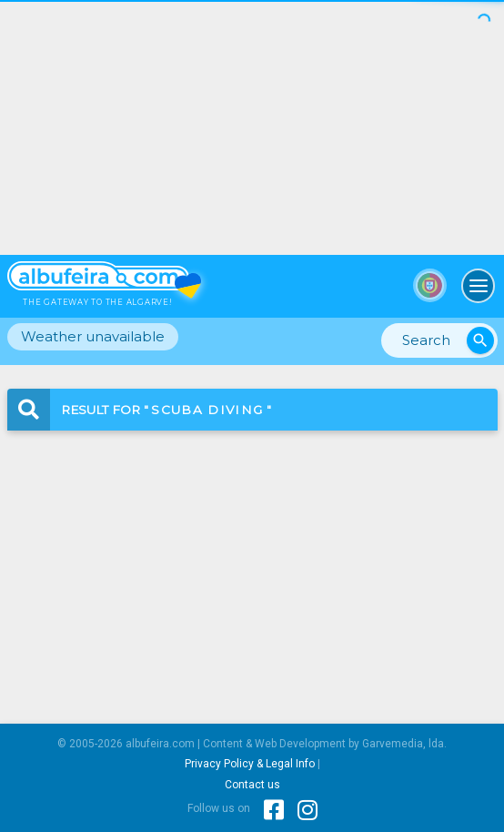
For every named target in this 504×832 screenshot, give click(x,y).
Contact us (252, 785)
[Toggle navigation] (479, 286)
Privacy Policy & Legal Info (250, 764)
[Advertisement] (252, 127)
